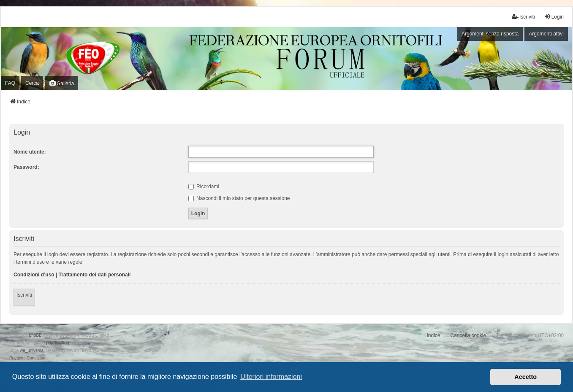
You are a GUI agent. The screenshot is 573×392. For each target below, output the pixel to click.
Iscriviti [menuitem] (523, 17)
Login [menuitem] (554, 17)
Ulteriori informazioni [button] (271, 377)
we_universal (32, 350)
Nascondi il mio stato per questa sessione (239, 198)
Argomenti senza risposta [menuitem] (490, 34)
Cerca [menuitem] (32, 83)
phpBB (35, 335)
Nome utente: (30, 152)
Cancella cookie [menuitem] (468, 335)
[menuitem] (16, 358)
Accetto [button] (525, 377)
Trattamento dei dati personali (95, 275)
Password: (26, 167)
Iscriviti (24, 295)
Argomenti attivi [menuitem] (546, 34)
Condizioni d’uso (34, 275)
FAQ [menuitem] (10, 83)
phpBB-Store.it (60, 343)
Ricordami (204, 187)
